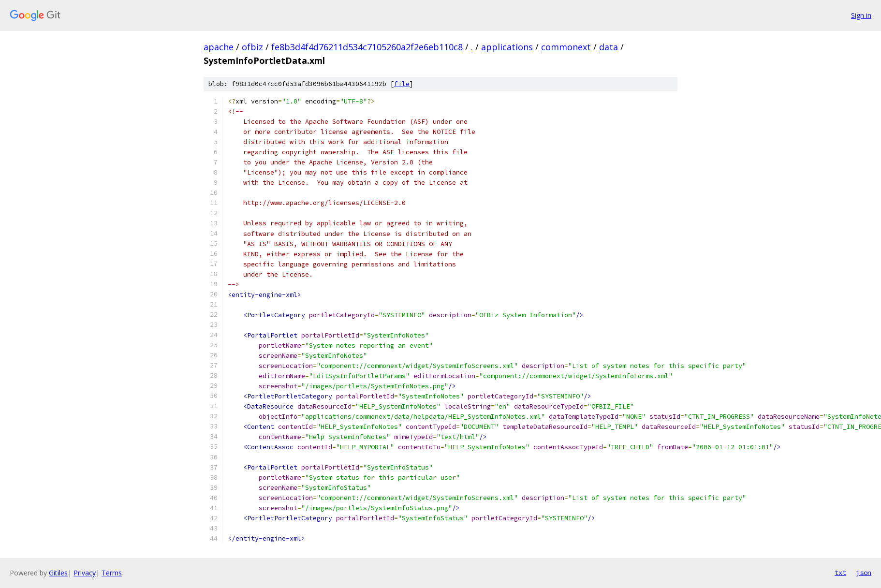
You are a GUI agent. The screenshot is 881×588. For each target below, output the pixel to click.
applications (507, 47)
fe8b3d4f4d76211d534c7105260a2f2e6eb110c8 (367, 47)
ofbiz (252, 47)
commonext (566, 47)
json (864, 573)
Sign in (861, 15)
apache (219, 47)
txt (840, 573)
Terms (112, 573)
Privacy (85, 573)
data (609, 47)
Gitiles (58, 573)
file (402, 84)
